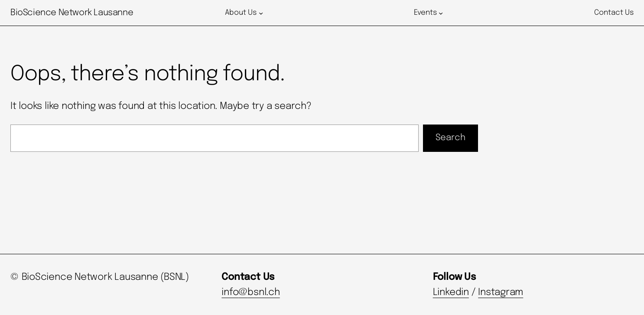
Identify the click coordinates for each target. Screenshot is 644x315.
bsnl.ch (263, 292)
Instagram (501, 292)
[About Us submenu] (261, 13)
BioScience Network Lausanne (72, 13)
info (230, 292)
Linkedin (451, 292)
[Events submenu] (441, 13)
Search (450, 138)
